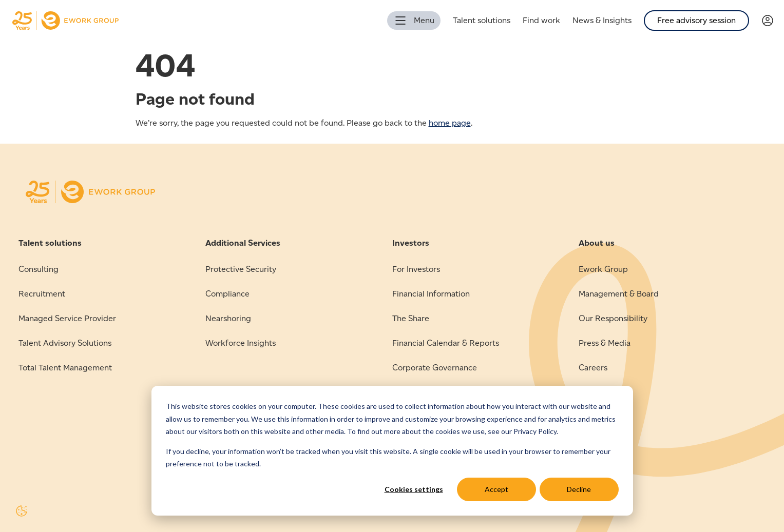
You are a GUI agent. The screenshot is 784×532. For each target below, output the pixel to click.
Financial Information (431, 294)
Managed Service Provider (67, 318)
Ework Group (603, 269)
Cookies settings (414, 489)
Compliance (227, 294)
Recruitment (42, 294)
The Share (411, 318)
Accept (496, 489)
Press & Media (605, 343)
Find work (541, 20)
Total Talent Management (65, 368)
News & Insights (602, 20)
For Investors (416, 269)
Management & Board (619, 294)
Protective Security (241, 269)
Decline (579, 489)
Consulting (39, 269)
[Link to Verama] (773, 21)
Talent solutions (482, 20)
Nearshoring (228, 318)
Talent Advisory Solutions (65, 343)
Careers (593, 368)
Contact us (598, 392)
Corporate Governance (435, 368)
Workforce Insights (241, 343)
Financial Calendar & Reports (446, 343)
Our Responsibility (613, 318)
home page (450, 123)
